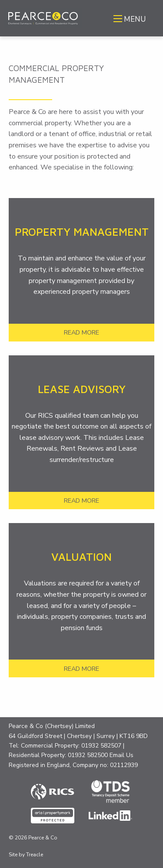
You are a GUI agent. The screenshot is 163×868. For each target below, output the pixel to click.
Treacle (35, 855)
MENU (135, 19)
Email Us (121, 755)
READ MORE (81, 332)
